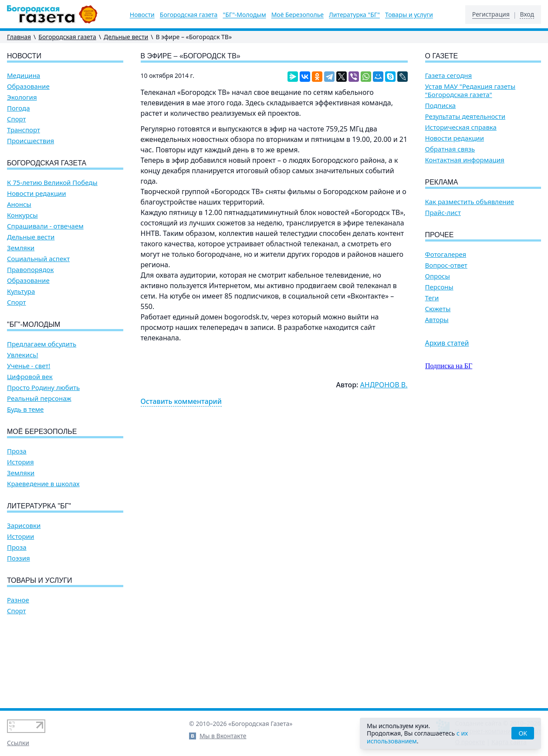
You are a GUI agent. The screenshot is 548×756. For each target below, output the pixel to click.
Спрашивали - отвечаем (45, 226)
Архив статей (447, 343)
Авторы (437, 320)
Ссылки (18, 743)
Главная (19, 37)
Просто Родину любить (43, 388)
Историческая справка (461, 127)
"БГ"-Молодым (244, 15)
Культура (21, 291)
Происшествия (30, 141)
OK (523, 733)
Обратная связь (450, 149)
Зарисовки (24, 526)
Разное (18, 600)
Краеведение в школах (43, 484)
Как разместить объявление (470, 202)
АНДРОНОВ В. (384, 385)
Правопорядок (30, 270)
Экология (22, 97)
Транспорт (24, 130)
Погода (19, 108)
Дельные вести (126, 37)
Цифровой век (30, 377)
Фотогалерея (446, 254)
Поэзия (19, 558)
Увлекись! (23, 355)
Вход (527, 14)
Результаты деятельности (465, 116)
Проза (17, 451)
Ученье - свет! (29, 366)
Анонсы (19, 204)
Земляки (21, 248)
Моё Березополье (298, 15)
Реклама (442, 182)
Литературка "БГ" (354, 15)
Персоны (439, 287)
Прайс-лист (443, 213)
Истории (20, 536)
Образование (28, 86)
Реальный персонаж (39, 398)
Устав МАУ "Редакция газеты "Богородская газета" (470, 91)
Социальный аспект (38, 259)
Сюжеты (438, 309)
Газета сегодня (449, 76)
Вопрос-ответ (446, 265)
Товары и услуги (409, 15)
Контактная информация (465, 160)
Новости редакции (36, 193)
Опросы (438, 276)
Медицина (24, 76)
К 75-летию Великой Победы (52, 183)
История (20, 462)
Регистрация (491, 14)
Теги (432, 298)
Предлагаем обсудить (42, 344)
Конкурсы (22, 215)
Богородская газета (189, 15)
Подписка (441, 106)
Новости (142, 15)
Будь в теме (25, 409)
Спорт (17, 119)
